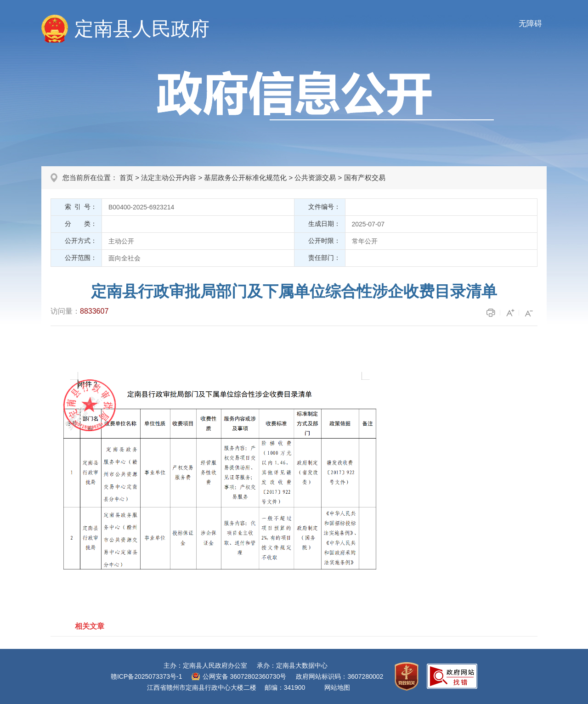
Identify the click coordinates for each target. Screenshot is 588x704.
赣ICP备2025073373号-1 (147, 676)
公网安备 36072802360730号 (245, 676)
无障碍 (530, 24)
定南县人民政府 (142, 29)
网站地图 (337, 687)
